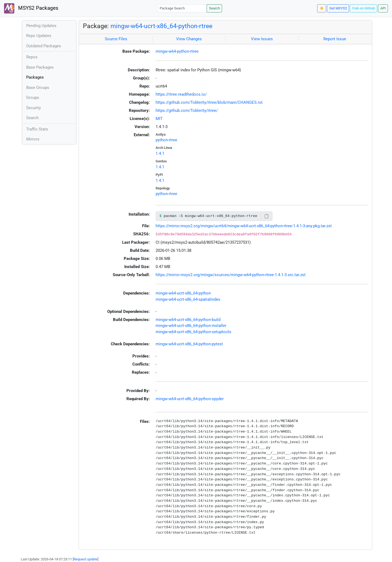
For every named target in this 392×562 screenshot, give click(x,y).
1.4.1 (160, 153)
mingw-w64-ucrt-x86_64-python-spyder (190, 399)
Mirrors (33, 139)
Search (215, 8)
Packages (35, 77)
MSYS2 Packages (31, 8)
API (383, 8)
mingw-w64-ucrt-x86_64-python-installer (191, 326)
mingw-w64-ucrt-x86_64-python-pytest (189, 344)
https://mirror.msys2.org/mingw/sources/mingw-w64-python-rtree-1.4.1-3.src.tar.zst (231, 275)
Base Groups (38, 88)
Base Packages (40, 67)
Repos (32, 57)
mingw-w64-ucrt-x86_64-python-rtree (161, 26)
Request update (86, 559)
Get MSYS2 (338, 8)
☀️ (322, 8)
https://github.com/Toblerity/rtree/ (187, 111)
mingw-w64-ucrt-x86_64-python (183, 293)
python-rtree (166, 140)
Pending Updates (41, 26)
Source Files (116, 39)
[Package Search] (182, 8)
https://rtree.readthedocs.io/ (181, 94)
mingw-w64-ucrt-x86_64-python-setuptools (193, 332)
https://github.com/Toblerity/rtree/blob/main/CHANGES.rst (209, 102)
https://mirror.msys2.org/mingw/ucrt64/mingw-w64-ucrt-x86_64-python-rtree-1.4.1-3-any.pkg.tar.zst (244, 226)
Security (33, 108)
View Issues (262, 39)
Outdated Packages (44, 46)
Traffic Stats (37, 129)
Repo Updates (39, 36)
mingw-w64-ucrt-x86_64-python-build (188, 320)
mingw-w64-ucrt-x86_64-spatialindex (188, 299)
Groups (33, 98)
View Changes (189, 39)
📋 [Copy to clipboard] (267, 216)
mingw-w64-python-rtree (177, 51)
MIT (159, 119)
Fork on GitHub (364, 8)
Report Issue (335, 39)
